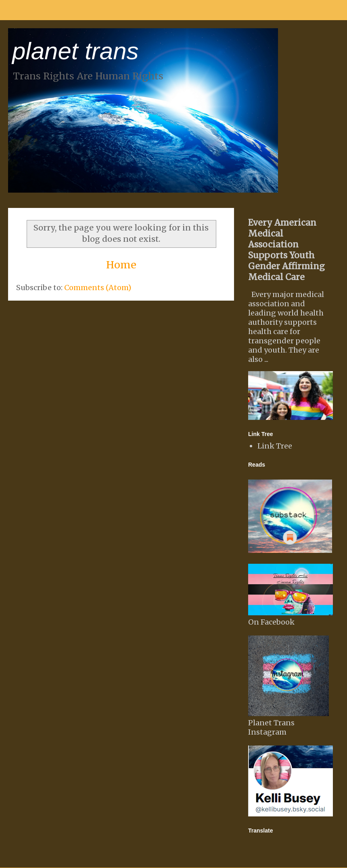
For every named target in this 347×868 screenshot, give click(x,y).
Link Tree (275, 446)
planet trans (75, 51)
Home (121, 265)
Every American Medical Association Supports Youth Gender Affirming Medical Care (286, 250)
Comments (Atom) (98, 288)
